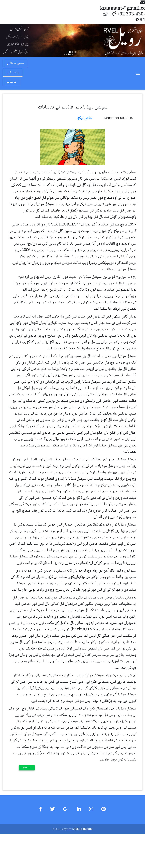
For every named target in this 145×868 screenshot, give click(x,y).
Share (27, 768)
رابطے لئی (13, 73)
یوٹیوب (11, 82)
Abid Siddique (83, 829)
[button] (11, 41)
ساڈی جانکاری (15, 63)
